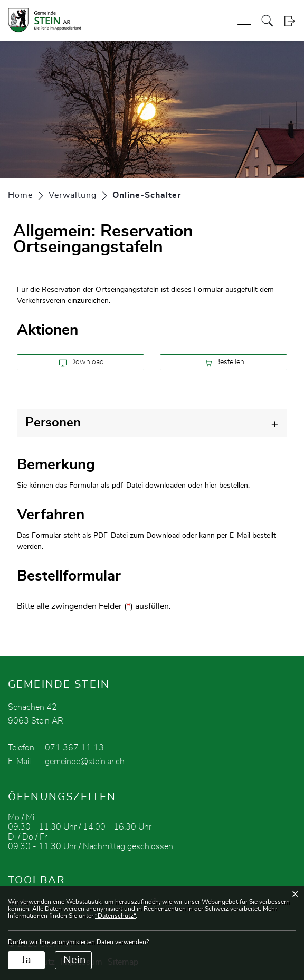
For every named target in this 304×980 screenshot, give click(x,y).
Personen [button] (53, 423)
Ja (26, 960)
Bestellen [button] (225, 363)
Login (289, 21)
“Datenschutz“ (115, 916)
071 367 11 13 (74, 748)
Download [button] (82, 363)
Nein (74, 960)
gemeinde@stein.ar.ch (85, 762)
